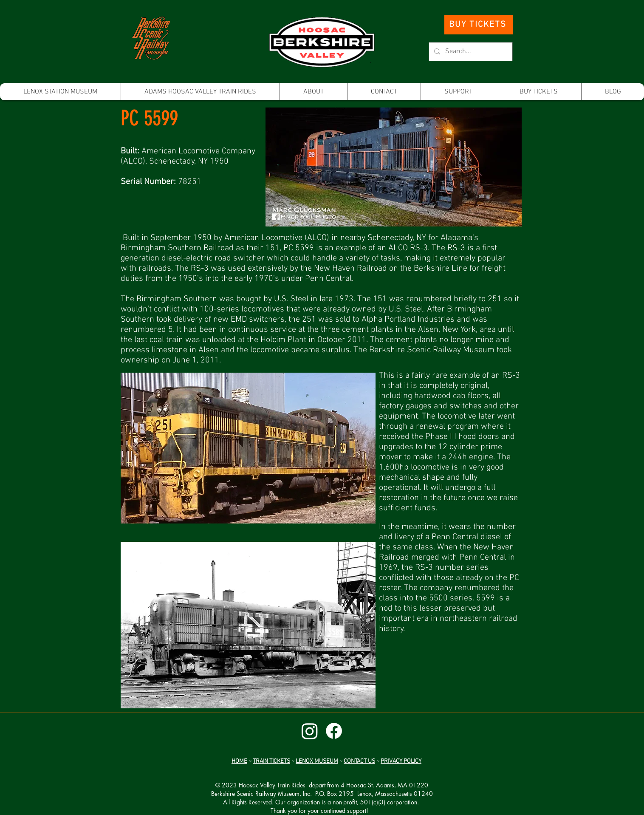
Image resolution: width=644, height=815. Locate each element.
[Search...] (470, 52)
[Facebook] (334, 731)
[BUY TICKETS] (479, 25)
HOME (239, 761)
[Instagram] (310, 731)
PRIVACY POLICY (401, 761)
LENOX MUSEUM (317, 761)
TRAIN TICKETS (271, 761)
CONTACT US (359, 761)
